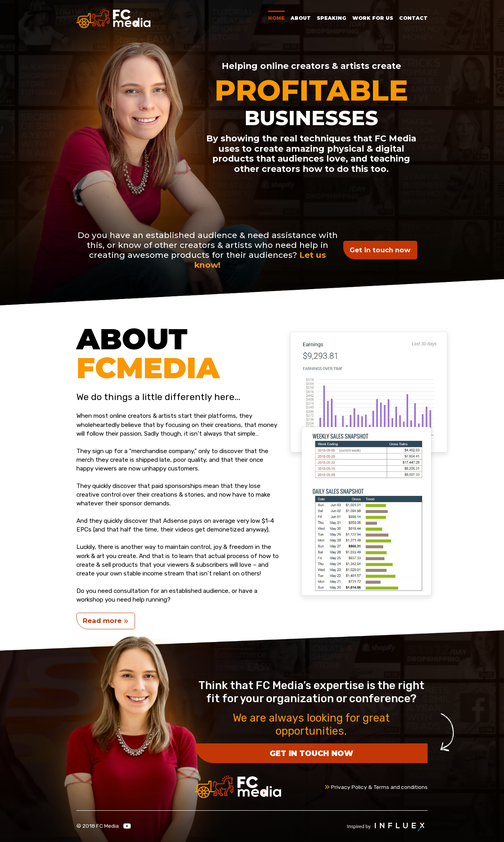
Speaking (331, 18)
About (301, 18)
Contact (413, 18)
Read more (106, 621)
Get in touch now (380, 250)
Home (276, 18)
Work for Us (373, 18)
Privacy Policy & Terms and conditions (376, 787)
